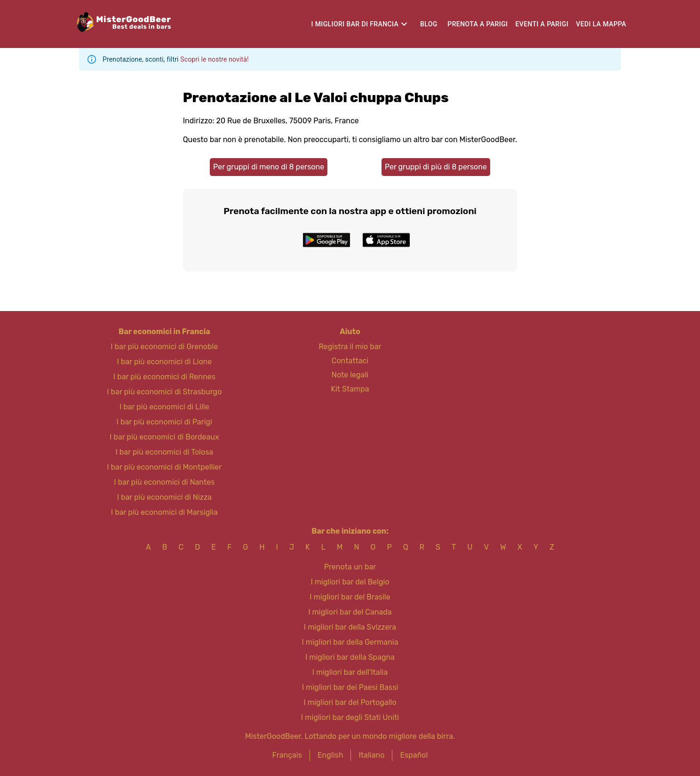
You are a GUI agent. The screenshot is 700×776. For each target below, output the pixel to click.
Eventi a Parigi (542, 24)
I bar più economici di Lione (164, 362)
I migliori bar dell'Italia (350, 672)
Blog (429, 24)
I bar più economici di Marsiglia (164, 512)
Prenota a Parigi (477, 24)
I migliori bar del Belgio (350, 582)
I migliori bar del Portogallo (350, 702)
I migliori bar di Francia (355, 24)
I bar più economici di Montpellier (164, 467)
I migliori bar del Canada (350, 612)
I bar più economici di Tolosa (164, 452)
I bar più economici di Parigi (164, 422)
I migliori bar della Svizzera (350, 627)
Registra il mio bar (350, 347)
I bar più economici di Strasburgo (164, 392)
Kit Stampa (350, 389)
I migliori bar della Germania (350, 642)
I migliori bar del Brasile (350, 597)
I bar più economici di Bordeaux (164, 437)
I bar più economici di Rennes (164, 377)
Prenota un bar (350, 567)
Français (287, 755)
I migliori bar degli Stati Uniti (350, 717)
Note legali (350, 375)
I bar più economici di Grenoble (164, 347)
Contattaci (350, 361)
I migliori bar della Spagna (350, 657)
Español (414, 755)
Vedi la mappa (601, 24)
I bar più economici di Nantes (164, 482)
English (330, 755)
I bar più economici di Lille (164, 407)
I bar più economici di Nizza (164, 497)
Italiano (371, 755)
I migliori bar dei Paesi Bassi (350, 687)
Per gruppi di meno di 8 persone (269, 167)
